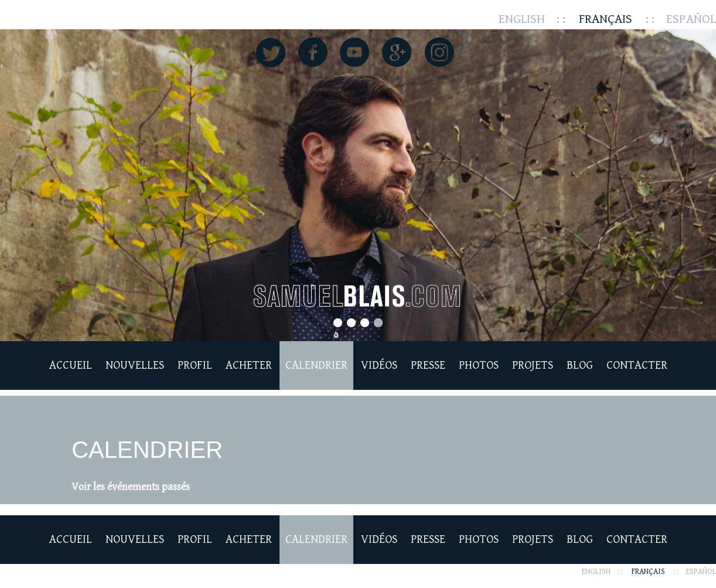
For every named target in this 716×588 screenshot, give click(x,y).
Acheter (249, 366)
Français (606, 19)
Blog (580, 366)
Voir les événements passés (131, 487)
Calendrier (316, 366)
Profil (195, 366)
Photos (479, 366)
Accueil (71, 366)
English (522, 19)
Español (691, 19)
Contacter (637, 366)
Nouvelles (135, 366)
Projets (533, 366)
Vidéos (379, 366)
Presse (428, 366)
